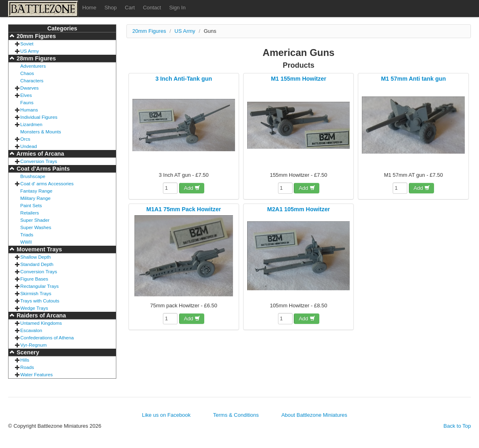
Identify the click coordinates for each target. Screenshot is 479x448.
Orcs (25, 139)
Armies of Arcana (40, 154)
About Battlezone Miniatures (314, 415)
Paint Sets (31, 205)
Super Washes (36, 227)
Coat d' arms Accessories (47, 183)
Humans (29, 110)
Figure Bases (34, 279)
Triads (27, 235)
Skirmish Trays (36, 293)
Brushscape (33, 176)
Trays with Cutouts (40, 301)
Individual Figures (39, 117)
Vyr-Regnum (33, 345)
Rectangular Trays (40, 286)
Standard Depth (37, 264)
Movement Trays (38, 249)
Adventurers (33, 66)
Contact (152, 8)
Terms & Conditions (236, 415)
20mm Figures (35, 36)
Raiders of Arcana (41, 315)
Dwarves (29, 88)
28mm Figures (35, 58)
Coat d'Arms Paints (42, 169)
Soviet (27, 44)
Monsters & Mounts (41, 132)
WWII (26, 242)
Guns (210, 31)
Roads (27, 367)
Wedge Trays (34, 308)
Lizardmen (31, 124)
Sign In (177, 8)
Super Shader (35, 220)
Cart (130, 8)
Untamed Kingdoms (41, 323)
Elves (26, 95)
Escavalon (31, 330)
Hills (25, 360)
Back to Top (457, 426)
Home (89, 8)
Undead (29, 146)
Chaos (27, 73)
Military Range (35, 198)
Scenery (27, 352)
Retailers (30, 213)
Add (192, 188)
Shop (111, 8)
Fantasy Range (36, 191)
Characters (32, 80)
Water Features (36, 374)
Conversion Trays (39, 161)
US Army (30, 51)
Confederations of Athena (47, 338)
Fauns (27, 102)
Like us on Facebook (166, 415)
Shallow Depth (35, 257)
